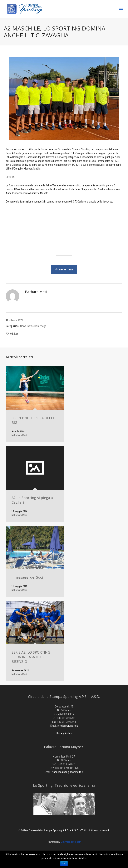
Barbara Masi (21, 435)
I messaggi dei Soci (27, 577)
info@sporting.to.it (68, 726)
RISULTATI (11, 177)
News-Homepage (37, 326)
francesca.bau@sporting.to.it (68, 772)
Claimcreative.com (71, 842)
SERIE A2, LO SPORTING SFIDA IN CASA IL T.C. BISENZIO (31, 657)
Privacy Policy (64, 733)
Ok (64, 864)
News (23, 326)
